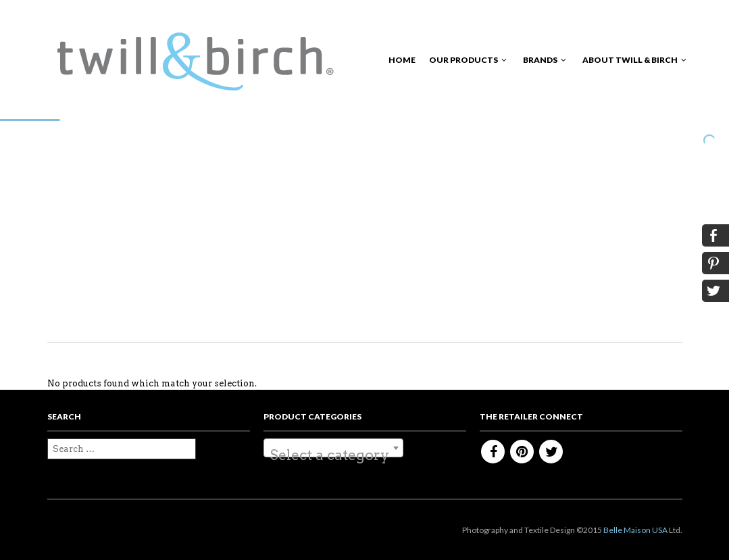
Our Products (463, 60)
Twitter (551, 452)
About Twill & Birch (630, 60)
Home (402, 60)
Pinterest (522, 452)
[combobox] (333, 448)
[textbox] (333, 456)
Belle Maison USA (635, 530)
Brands (540, 60)
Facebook (493, 452)
